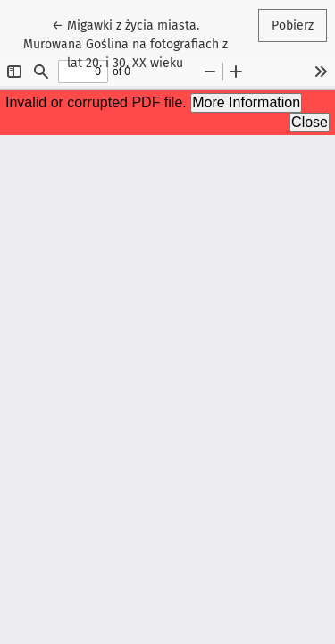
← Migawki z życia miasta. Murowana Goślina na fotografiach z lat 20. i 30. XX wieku (126, 43)
